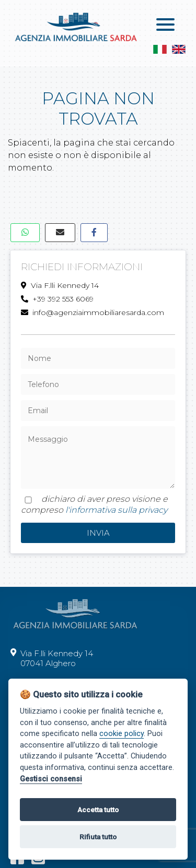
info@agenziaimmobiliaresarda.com (93, 312)
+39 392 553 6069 (57, 299)
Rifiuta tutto (98, 837)
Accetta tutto (98, 810)
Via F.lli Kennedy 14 (60, 285)
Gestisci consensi (51, 779)
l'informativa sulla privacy (116, 510)
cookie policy (122, 734)
